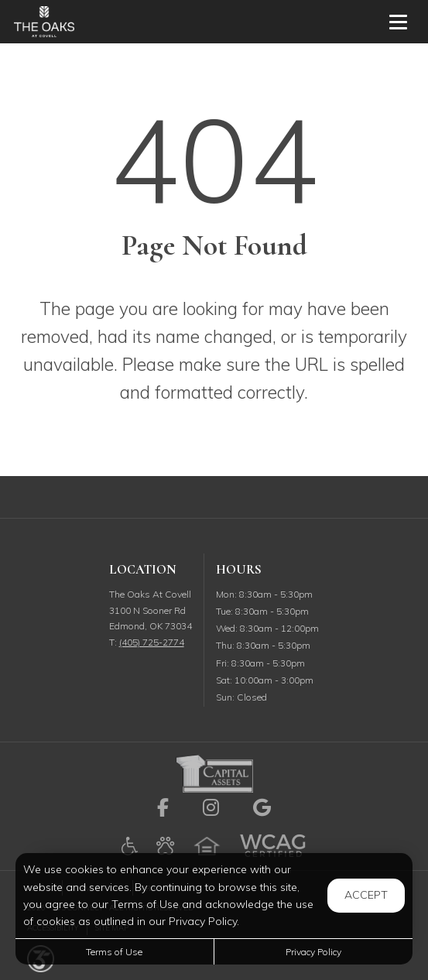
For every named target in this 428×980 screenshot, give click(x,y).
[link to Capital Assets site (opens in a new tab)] (214, 772)
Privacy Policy (313, 952)
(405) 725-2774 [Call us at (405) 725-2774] (152, 642)
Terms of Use (114, 952)
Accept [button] (366, 895)
